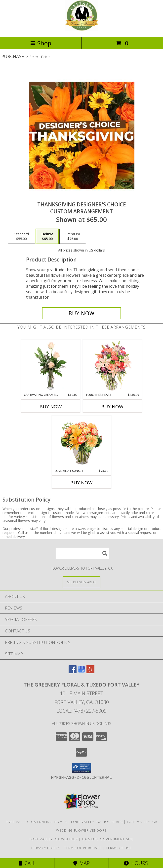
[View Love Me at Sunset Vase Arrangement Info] (82, 442)
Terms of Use (119, 848)
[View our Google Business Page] (81, 672)
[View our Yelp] (90, 672)
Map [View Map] (81, 863)
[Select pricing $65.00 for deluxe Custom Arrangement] (47, 237)
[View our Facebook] (73, 672)
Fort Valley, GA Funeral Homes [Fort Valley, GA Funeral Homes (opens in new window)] (36, 822)
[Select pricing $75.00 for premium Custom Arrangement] (73, 237)
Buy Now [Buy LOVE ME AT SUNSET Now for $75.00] (81, 483)
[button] (82, 768)
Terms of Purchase (83, 848)
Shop (41, 43)
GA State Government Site (108, 839)
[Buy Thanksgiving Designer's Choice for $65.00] (81, 313)
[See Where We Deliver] (81, 582)
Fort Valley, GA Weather (54, 839)
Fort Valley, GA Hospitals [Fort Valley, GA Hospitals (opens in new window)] (97, 822)
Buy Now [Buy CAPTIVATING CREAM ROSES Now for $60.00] (51, 407)
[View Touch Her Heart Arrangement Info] (112, 366)
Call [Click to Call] (27, 863)
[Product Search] (82, 553)
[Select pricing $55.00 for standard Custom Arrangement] (22, 237)
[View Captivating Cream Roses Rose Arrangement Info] (51, 366)
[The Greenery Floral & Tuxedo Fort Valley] (81, 30)
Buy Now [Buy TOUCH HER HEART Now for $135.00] (112, 407)
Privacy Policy (46, 848)
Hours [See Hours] (136, 863)
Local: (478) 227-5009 (81, 711)
